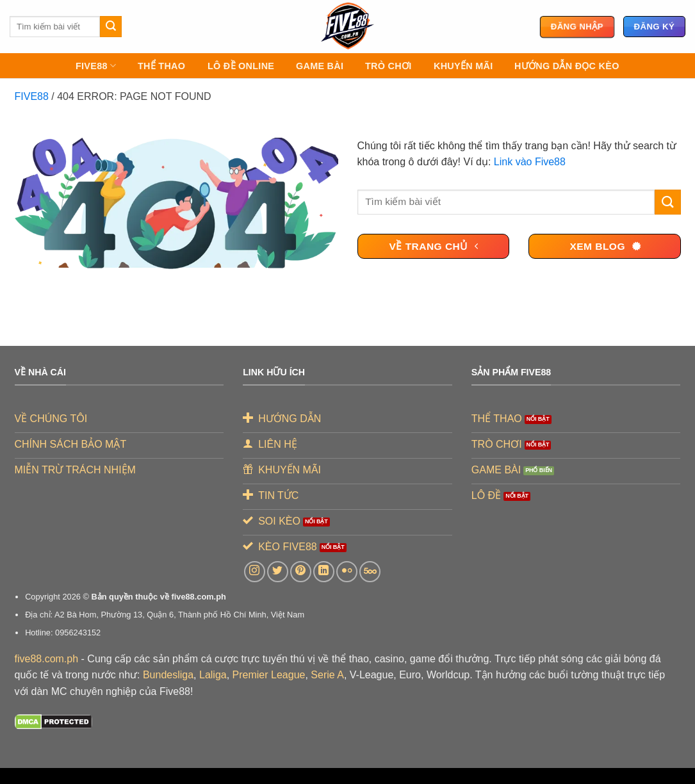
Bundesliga (168, 675)
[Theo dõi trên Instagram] (255, 572)
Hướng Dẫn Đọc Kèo (567, 66)
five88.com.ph (47, 659)
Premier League (269, 675)
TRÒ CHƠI (388, 66)
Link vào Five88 (530, 162)
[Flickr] (347, 572)
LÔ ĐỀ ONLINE (241, 66)
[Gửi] (111, 27)
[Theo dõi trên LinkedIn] (324, 572)
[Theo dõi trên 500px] (370, 572)
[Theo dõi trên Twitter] (278, 572)
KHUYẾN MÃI (463, 66)
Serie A (327, 675)
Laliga (213, 675)
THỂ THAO (161, 66)
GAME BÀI (320, 66)
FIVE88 (96, 66)
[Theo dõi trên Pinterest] (301, 572)
